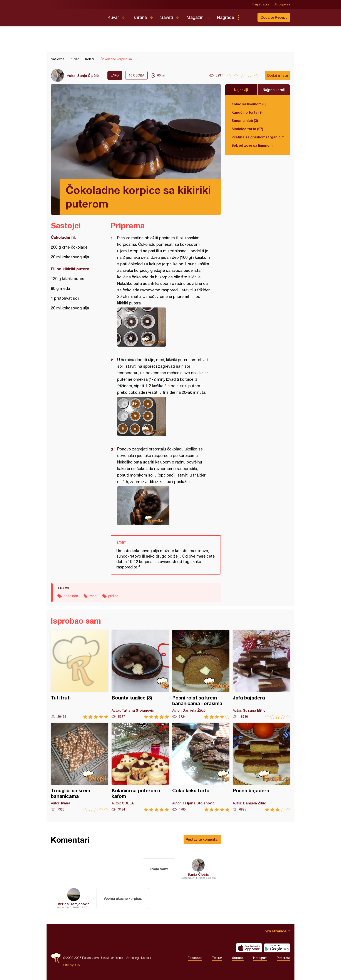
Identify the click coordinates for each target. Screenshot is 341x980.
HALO (80, 965)
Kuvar (113, 17)
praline (113, 596)
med (93, 596)
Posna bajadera (261, 767)
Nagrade (225, 17)
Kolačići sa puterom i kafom (140, 767)
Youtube (238, 958)
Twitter (217, 958)
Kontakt (146, 958)
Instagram (260, 958)
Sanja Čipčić (88, 76)
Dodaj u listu (278, 75)
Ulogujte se (282, 4)
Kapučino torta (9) (247, 112)
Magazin (195, 17)
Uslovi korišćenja (112, 958)
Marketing (132, 958)
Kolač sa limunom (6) (249, 104)
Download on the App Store (249, 948)
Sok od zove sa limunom (252, 145)
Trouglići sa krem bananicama (80, 767)
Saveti (167, 17)
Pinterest (283, 958)
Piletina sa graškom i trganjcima (257, 137)
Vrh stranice (276, 931)
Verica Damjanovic (74, 904)
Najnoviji (241, 90)
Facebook (195, 958)
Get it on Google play (277, 948)
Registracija (261, 4)
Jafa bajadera (261, 674)
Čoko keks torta (201, 767)
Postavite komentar (202, 839)
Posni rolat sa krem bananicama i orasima (201, 674)
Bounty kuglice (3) (140, 674)
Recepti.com (76, 16)
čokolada (71, 596)
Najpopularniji (274, 90)
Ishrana (140, 17)
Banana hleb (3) (245, 120)
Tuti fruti (80, 674)
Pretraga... (247, 17)
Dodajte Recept (274, 17)
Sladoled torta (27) (247, 129)
